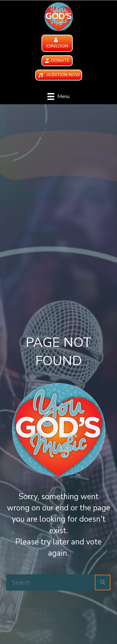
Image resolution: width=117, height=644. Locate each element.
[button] (57, 43)
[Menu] (58, 96)
